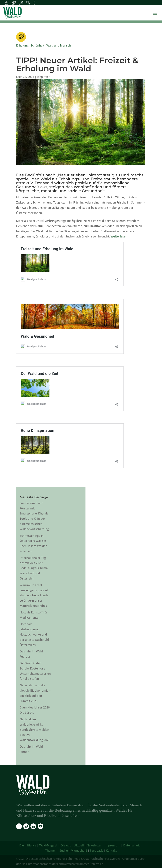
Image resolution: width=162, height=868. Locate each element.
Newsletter (94, 845)
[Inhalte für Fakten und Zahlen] (34, 3)
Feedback (96, 851)
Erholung (22, 45)
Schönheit (37, 45)
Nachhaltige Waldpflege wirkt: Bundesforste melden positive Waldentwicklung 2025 (35, 730)
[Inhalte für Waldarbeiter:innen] (14, 3)
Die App (66, 845)
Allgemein (44, 77)
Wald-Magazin (49, 845)
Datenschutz (132, 845)
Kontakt (111, 851)
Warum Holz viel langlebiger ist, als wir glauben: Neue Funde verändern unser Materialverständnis (34, 595)
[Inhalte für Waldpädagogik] (28, 3)
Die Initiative (28, 845)
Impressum (112, 845)
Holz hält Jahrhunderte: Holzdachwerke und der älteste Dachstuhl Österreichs (34, 634)
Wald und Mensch (59, 45)
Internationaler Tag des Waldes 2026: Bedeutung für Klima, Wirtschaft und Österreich (34, 568)
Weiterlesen (119, 236)
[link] (81, 13)
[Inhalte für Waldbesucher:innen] (21, 3)
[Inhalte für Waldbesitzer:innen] (7, 3)
